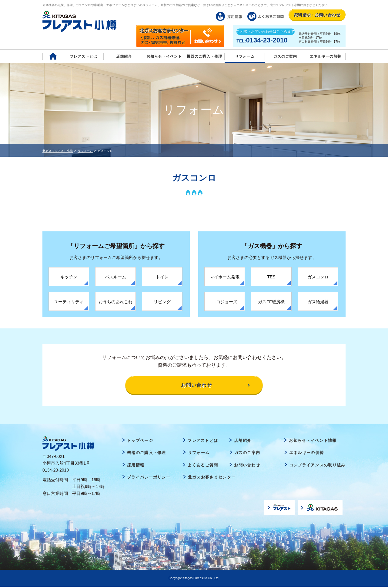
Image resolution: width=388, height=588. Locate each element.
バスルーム (115, 277)
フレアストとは (84, 56)
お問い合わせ (247, 466)
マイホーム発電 (225, 277)
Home (53, 56)
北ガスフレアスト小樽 (58, 151)
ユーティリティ (69, 302)
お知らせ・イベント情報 (313, 441)
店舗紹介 (124, 56)
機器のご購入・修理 (204, 56)
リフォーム (245, 56)
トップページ (140, 441)
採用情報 (136, 466)
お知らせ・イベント (164, 56)
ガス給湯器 (318, 302)
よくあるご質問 (203, 466)
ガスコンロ (318, 277)
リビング (162, 302)
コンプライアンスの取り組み (317, 466)
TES (271, 277)
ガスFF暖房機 (271, 302)
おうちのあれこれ (115, 302)
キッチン (69, 277)
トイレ (162, 277)
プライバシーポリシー (149, 478)
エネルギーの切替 (326, 56)
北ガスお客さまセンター (212, 478)
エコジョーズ (225, 302)
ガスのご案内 (247, 454)
